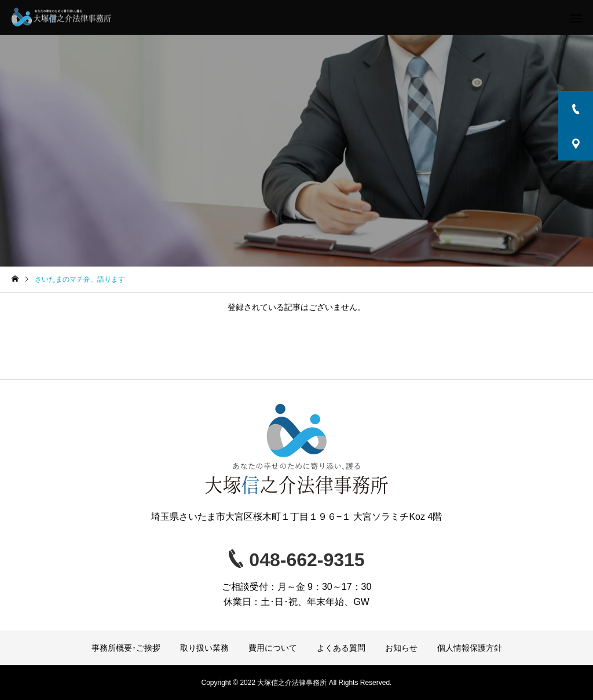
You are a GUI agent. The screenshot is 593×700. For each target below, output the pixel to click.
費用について (273, 648)
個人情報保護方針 (470, 648)
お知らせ (401, 648)
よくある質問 (341, 648)
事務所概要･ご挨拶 (126, 648)
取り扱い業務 (204, 648)
